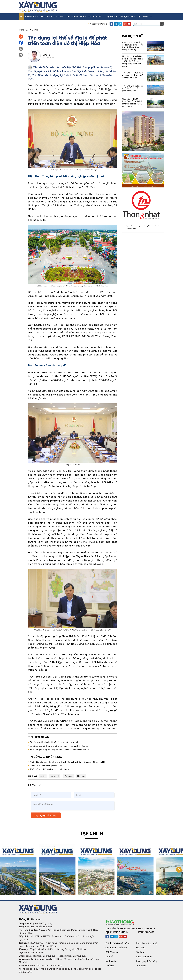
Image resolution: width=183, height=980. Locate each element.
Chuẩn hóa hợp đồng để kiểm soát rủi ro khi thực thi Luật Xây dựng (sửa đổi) (132, 46)
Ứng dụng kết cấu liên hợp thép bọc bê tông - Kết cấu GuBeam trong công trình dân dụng (132, 61)
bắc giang (68, 776)
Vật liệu (143, 17)
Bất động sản (127, 17)
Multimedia (111, 961)
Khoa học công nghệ (66, 17)
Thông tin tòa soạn (30, 919)
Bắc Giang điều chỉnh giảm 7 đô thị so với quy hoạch (54, 742)
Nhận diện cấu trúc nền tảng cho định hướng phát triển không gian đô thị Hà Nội (68, 762)
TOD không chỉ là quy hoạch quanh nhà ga (50, 769)
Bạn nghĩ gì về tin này (46, 815)
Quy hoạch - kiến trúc (92, 17)
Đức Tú (46, 55)
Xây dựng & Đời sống (147, 961)
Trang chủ (23, 30)
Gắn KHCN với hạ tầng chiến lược (46, 766)
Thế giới (110, 966)
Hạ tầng (112, 17)
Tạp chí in (141, 966)
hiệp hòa (81, 776)
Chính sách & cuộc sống (39, 17)
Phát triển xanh (144, 957)
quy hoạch (55, 776)
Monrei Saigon (136, 226)
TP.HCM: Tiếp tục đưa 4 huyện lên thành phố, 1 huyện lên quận (133, 75)
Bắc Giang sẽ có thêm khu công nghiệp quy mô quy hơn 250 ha (59, 746)
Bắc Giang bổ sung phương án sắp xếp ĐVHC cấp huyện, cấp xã (60, 750)
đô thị (43, 776)
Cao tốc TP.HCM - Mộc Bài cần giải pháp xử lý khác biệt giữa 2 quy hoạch (133, 103)
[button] (151, 17)
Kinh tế (109, 957)
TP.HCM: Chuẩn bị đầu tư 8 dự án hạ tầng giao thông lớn (133, 88)
